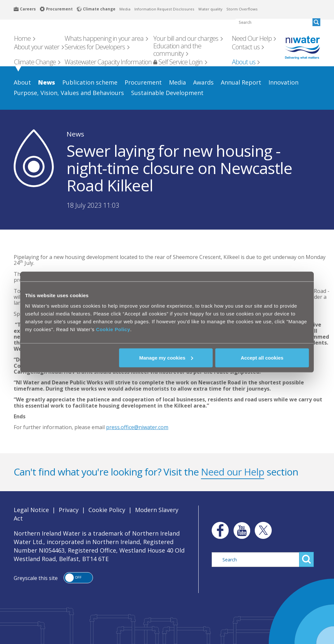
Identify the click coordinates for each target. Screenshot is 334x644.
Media (125, 9)
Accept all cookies (262, 357)
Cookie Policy (113, 329)
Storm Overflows (242, 9)
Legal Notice (31, 510)
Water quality (210, 9)
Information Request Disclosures (164, 9)
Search (306, 559)
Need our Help (233, 472)
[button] (78, 578)
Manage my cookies (166, 357)
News (75, 134)
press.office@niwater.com (137, 427)
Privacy (69, 510)
